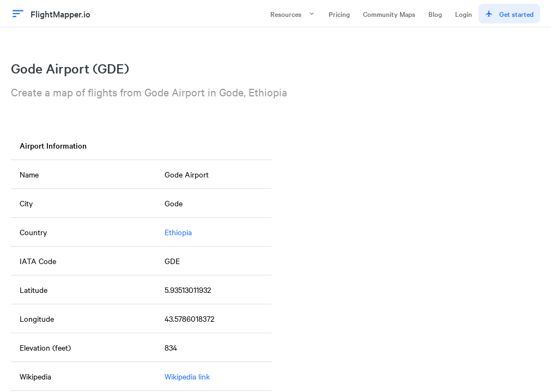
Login (464, 14)
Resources (293, 14)
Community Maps (389, 14)
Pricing (339, 14)
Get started (509, 14)
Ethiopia (178, 232)
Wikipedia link (187, 376)
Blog (435, 14)
